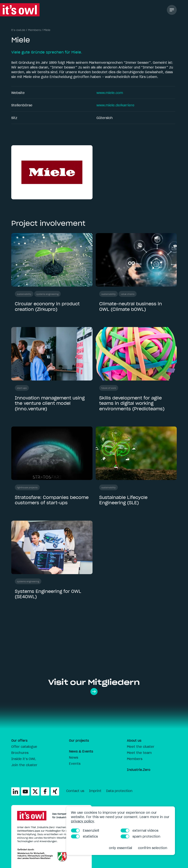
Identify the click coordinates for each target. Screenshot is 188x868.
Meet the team (139, 753)
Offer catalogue (24, 747)
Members (34, 30)
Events (75, 764)
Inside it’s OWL (24, 759)
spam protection (140, 836)
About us (134, 741)
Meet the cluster (141, 747)
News (74, 757)
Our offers (19, 741)
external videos (139, 831)
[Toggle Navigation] (172, 10)
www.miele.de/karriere (115, 105)
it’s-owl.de (18, 30)
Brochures (20, 753)
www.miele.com (110, 93)
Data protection (119, 791)
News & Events (81, 751)
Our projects (79, 741)
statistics (84, 836)
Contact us (75, 791)
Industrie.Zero (139, 770)
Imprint (95, 791)
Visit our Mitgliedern (94, 686)
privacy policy (83, 821)
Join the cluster (24, 765)
